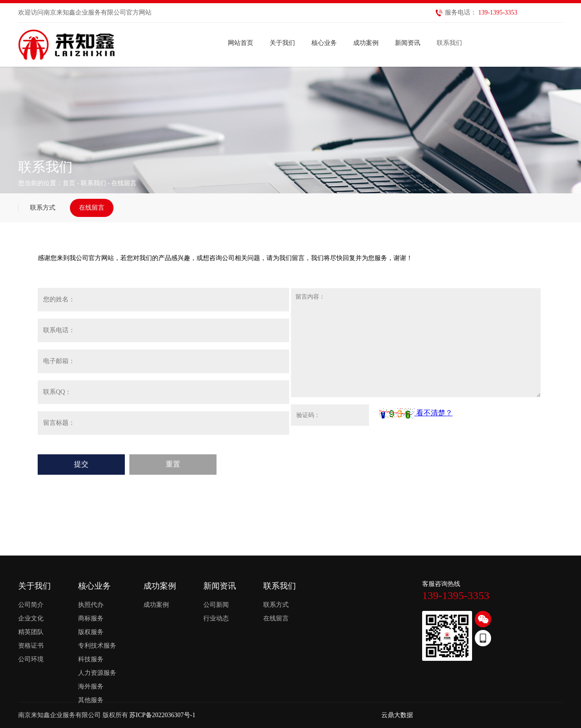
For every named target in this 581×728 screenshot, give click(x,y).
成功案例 (156, 605)
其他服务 (91, 700)
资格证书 (31, 646)
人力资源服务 (97, 673)
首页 (69, 183)
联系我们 (94, 183)
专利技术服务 (97, 646)
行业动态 (216, 618)
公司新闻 (216, 605)
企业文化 (31, 618)
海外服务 (91, 686)
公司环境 (31, 659)
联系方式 (43, 208)
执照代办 (91, 605)
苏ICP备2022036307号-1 (162, 715)
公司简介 (31, 605)
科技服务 (91, 659)
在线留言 (92, 208)
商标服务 (91, 618)
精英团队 (31, 632)
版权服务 (91, 632)
